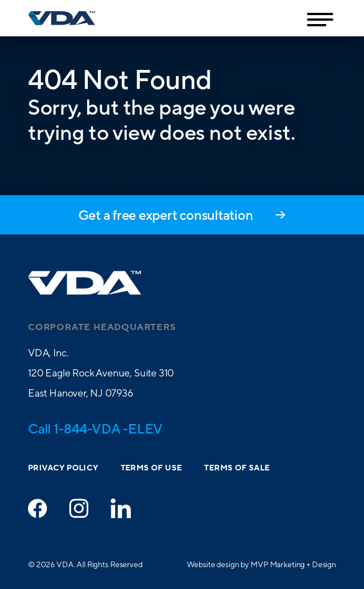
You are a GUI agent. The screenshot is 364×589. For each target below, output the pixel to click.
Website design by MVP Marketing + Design (261, 564)
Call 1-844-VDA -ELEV (95, 428)
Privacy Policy (63, 468)
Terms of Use (152, 468)
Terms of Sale (237, 468)
